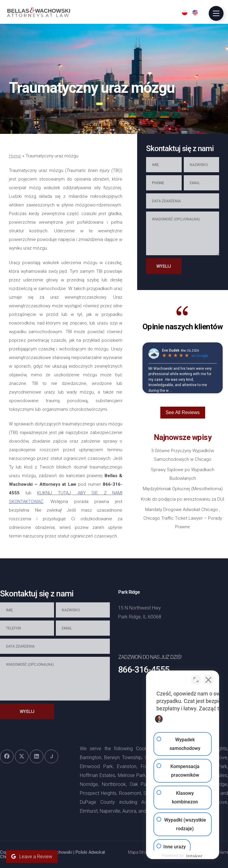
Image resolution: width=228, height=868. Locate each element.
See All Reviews (183, 412)
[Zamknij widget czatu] (208, 678)
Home (15, 156)
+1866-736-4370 (178, 627)
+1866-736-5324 (138, 627)
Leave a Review (32, 857)
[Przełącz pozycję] (196, 678)
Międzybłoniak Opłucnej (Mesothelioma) (183, 489)
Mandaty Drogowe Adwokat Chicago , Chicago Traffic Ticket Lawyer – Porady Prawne (183, 518)
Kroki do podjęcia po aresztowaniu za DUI (183, 499)
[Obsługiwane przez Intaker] (178, 856)
